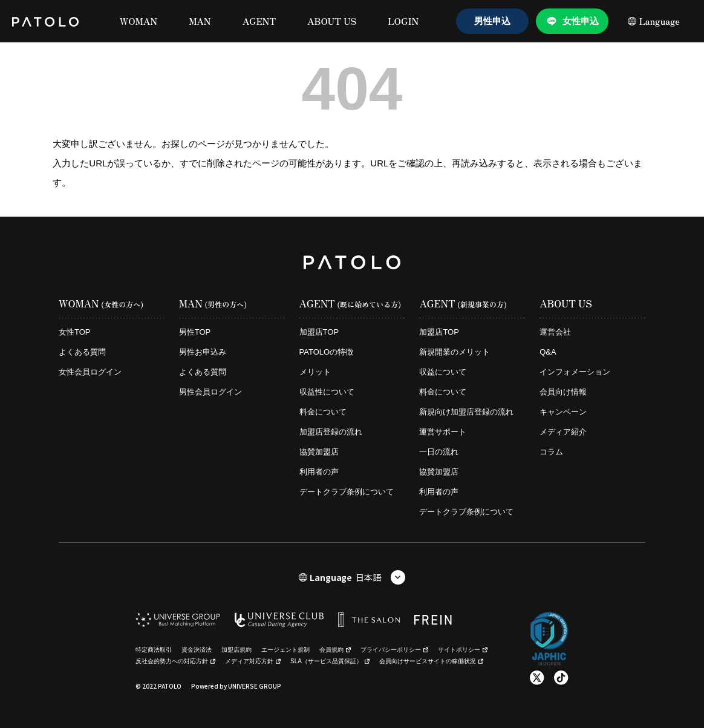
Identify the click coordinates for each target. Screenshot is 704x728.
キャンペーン (563, 412)
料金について (323, 412)
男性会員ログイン (210, 392)
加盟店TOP (319, 332)
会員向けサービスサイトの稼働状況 (431, 661)
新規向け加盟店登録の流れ (466, 412)
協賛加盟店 (319, 452)
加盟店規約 (236, 650)
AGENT (259, 21)
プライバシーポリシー (394, 650)
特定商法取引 (154, 650)
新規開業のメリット (455, 352)
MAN (200, 21)
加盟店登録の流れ (331, 432)
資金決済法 (197, 650)
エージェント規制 (285, 650)
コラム (551, 452)
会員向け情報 (563, 392)
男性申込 (492, 21)
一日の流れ (439, 452)
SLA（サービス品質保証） (330, 661)
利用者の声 (319, 472)
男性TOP (195, 332)
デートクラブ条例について (347, 492)
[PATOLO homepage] (45, 21)
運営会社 (555, 332)
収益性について (327, 392)
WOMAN (139, 21)
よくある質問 (82, 352)
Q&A (548, 352)
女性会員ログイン (90, 372)
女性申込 (581, 21)
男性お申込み (203, 352)
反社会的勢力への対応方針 (175, 661)
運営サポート (443, 432)
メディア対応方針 (253, 661)
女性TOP (75, 332)
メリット (315, 372)
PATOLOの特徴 (327, 352)
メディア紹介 (563, 432)
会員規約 (335, 650)
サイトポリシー (463, 650)
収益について (443, 372)
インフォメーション (575, 372)
